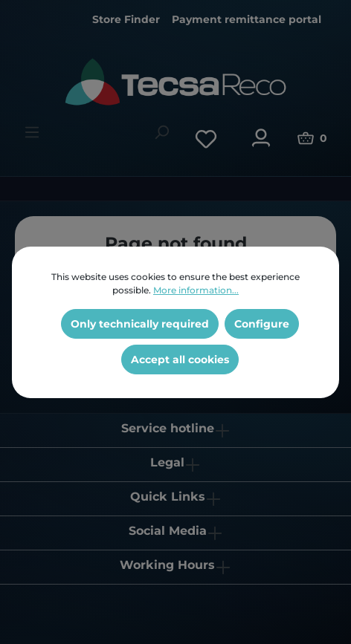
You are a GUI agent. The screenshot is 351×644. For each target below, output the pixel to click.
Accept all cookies (180, 360)
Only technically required (140, 324)
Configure (262, 324)
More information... (196, 290)
